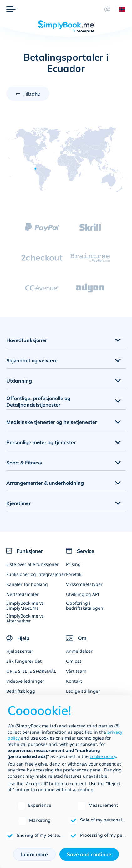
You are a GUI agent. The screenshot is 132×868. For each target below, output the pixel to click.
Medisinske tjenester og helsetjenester (52, 422)
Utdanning (19, 381)
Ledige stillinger (83, 691)
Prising (73, 564)
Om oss (74, 661)
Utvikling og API (83, 594)
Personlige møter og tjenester (41, 442)
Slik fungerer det (24, 661)
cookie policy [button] (103, 756)
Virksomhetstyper (84, 584)
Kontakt (74, 681)
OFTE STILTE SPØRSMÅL (31, 671)
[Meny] (11, 9)
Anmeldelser (79, 651)
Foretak (74, 574)
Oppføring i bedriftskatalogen (85, 605)
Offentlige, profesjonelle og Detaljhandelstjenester (38, 402)
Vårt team (76, 671)
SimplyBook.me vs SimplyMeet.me (25, 605)
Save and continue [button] (89, 854)
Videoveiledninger (25, 681)
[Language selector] (120, 9)
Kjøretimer (18, 503)
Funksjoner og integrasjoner (36, 574)
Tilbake (31, 94)
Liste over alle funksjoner (33, 564)
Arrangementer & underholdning (45, 483)
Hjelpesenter (20, 651)
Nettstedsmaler (23, 594)
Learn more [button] (34, 854)
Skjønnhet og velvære (32, 360)
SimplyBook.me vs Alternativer (25, 618)
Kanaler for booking (27, 584)
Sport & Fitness (24, 463)
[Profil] (107, 9)
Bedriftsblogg (21, 691)
